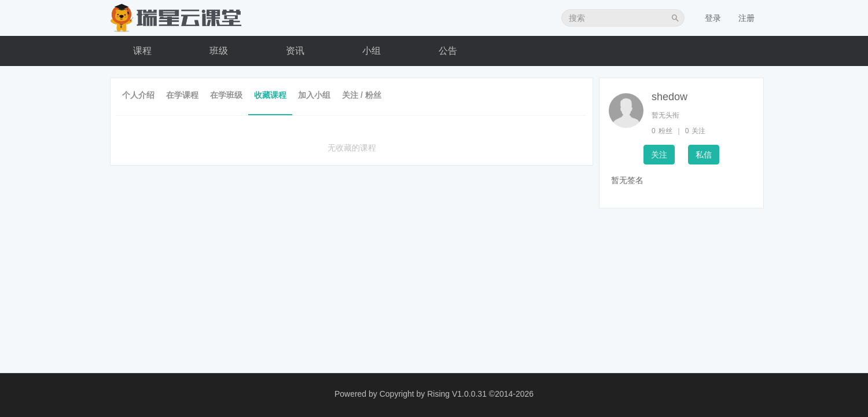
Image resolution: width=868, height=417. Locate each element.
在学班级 (226, 95)
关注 (659, 155)
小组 (372, 51)
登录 (713, 18)
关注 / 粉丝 (362, 95)
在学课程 (182, 95)
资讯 (295, 51)
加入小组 (314, 95)
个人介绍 (138, 95)
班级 (219, 51)
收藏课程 (270, 95)
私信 (704, 155)
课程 (142, 51)
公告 (448, 51)
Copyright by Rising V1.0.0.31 (433, 394)
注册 (746, 18)
